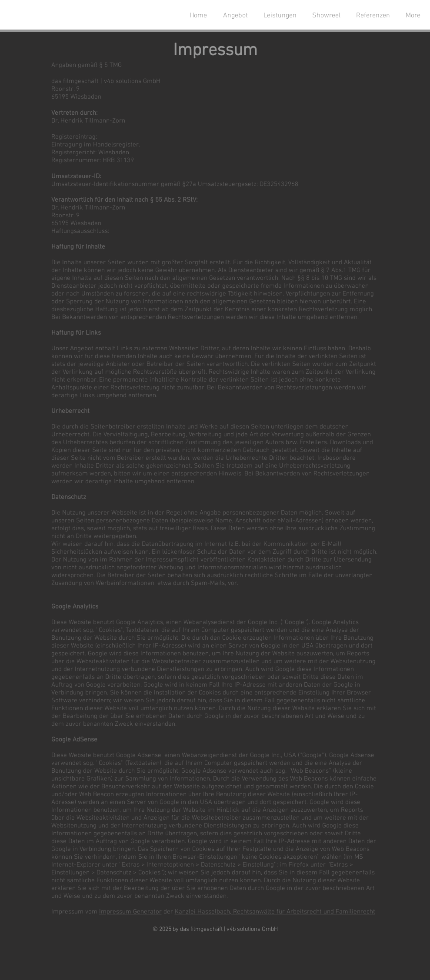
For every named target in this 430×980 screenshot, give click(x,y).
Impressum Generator (130, 912)
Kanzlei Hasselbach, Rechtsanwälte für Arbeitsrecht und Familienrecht (275, 912)
